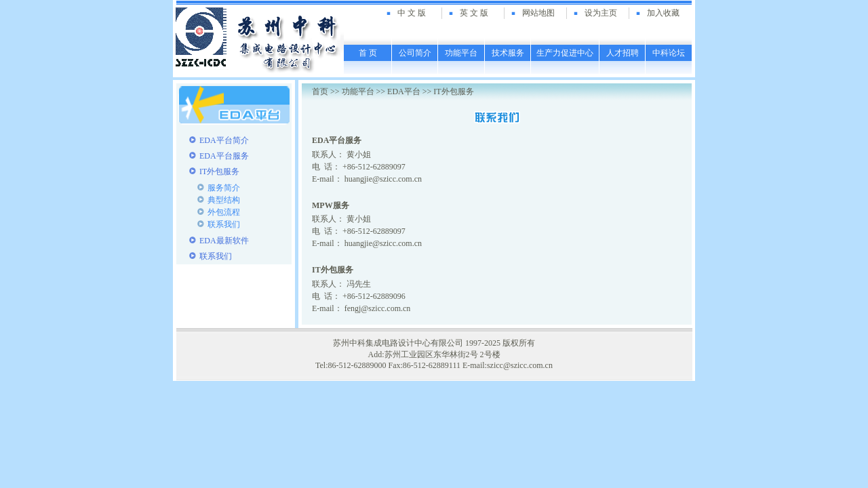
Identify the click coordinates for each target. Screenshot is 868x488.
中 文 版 (412, 13)
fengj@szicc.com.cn (378, 308)
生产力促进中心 (565, 53)
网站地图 (538, 13)
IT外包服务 (219, 171)
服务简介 (224, 188)
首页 (320, 91)
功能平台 (461, 53)
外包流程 (224, 212)
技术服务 (508, 53)
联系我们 (224, 224)
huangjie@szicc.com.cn (383, 179)
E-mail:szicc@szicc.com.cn (508, 365)
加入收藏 (663, 13)
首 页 (368, 53)
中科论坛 (669, 53)
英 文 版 (474, 13)
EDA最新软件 (224, 241)
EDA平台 (404, 91)
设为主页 (601, 13)
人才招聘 (623, 53)
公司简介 (415, 53)
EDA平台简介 (224, 140)
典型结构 (224, 200)
